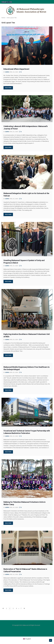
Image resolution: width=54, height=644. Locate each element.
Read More (8, 88)
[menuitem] (27, 639)
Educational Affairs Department (16, 69)
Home (3, 18)
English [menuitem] (28, 639)
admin (7, 72)
